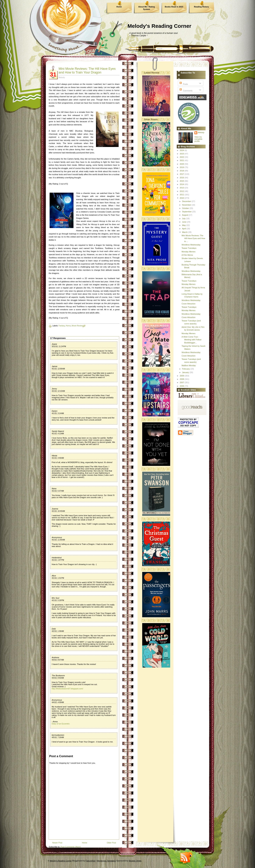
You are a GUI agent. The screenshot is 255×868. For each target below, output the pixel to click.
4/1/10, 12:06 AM (58, 369)
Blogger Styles (135, 861)
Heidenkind (57, 558)
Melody (201, 132)
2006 (182, 386)
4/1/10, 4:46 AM (58, 458)
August (185, 215)
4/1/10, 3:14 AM (58, 413)
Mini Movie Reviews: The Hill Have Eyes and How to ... (193, 238)
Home (119, 7)
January (186, 372)
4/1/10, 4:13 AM (58, 434)
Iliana (54, 489)
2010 (182, 198)
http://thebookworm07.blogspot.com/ (67, 689)
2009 (182, 376)
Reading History (201, 7)
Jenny (54, 389)
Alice (54, 576)
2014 (182, 184)
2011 (182, 195)
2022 (182, 157)
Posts (183, 84)
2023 (182, 154)
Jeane (54, 344)
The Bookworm (58, 676)
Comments (186, 91)
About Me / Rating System (147, 8)
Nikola (54, 456)
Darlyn (55, 411)
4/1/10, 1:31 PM (58, 578)
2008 (182, 379)
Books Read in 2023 (174, 7)
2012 (182, 191)
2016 (182, 178)
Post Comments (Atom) (71, 847)
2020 (182, 164)
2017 (182, 174)
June (184, 222)
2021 (182, 160)
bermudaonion (58, 735)
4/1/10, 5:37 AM (58, 491)
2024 (182, 150)
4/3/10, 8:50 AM (58, 678)
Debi (54, 629)
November (187, 205)
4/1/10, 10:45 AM (58, 511)
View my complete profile (198, 139)
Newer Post (57, 843)
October (186, 208)
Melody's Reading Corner (159, 26)
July (184, 219)
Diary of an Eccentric (61, 724)
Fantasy (62, 326)
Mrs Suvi (56, 598)
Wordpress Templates (106, 861)
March (185, 232)
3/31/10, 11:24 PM (59, 346)
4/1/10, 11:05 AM (58, 540)
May (184, 225)
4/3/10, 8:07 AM (58, 660)
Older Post (111, 843)
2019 (182, 167)
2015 (182, 181)
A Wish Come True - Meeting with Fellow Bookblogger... (191, 340)
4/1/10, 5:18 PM (58, 600)
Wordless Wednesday (191, 245)
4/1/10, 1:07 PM (58, 560)
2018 (182, 171)
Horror (68, 326)
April (184, 229)
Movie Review (77, 326)
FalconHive (91, 861)
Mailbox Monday (189, 365)
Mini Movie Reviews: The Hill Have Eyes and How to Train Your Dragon (87, 71)
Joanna (55, 509)
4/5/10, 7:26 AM (58, 737)
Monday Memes (188, 252)
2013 (182, 188)
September (187, 212)
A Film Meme (187, 255)
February (186, 369)
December (187, 201)
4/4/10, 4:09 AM (58, 702)
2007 (182, 382)
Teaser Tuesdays (189, 248)
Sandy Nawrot (58, 431)
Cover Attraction (188, 304)
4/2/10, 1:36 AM (58, 631)
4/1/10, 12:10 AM (58, 391)
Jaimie (55, 366)
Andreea (55, 657)
